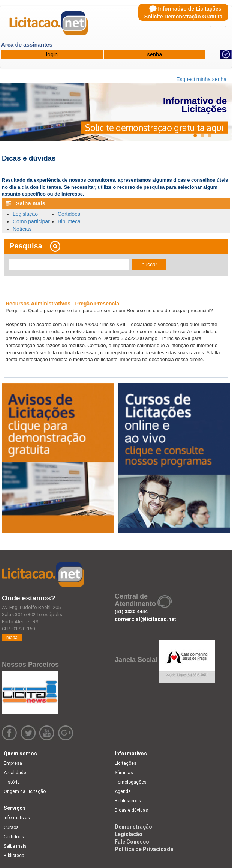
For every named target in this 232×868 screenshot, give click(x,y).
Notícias (22, 229)
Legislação (25, 214)
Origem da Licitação (25, 791)
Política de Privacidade (144, 849)
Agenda (123, 791)
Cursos (11, 827)
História (12, 782)
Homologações (131, 782)
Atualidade (15, 773)
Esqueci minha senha (201, 79)
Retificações (128, 801)
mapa (12, 638)
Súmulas (124, 773)
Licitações (126, 763)
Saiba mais (15, 846)
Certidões (69, 214)
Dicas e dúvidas (131, 810)
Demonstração (133, 827)
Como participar (31, 221)
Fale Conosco (132, 842)
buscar (149, 265)
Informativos (17, 818)
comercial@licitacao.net (145, 619)
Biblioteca (69, 221)
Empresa (13, 763)
